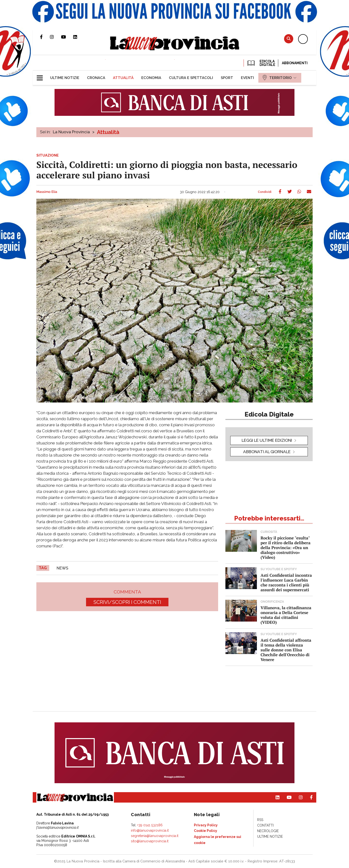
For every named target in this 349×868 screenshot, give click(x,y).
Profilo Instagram (56, 37)
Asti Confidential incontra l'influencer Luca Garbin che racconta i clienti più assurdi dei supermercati (286, 582)
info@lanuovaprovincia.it (150, 830)
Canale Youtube (67, 37)
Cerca (289, 39)
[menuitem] (65, 78)
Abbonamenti (295, 63)
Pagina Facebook (45, 37)
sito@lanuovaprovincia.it (150, 841)
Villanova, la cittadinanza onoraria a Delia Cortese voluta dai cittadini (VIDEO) (286, 615)
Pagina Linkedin (79, 37)
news (62, 568)
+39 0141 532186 (150, 825)
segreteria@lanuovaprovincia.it (155, 836)
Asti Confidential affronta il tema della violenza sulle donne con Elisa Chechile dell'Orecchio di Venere (286, 650)
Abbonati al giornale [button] (267, 452)
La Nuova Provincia (71, 132)
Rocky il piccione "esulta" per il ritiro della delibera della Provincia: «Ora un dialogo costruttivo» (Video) (286, 548)
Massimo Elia (47, 192)
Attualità (108, 132)
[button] (42, 76)
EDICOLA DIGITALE (261, 63)
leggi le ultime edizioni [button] (267, 440)
